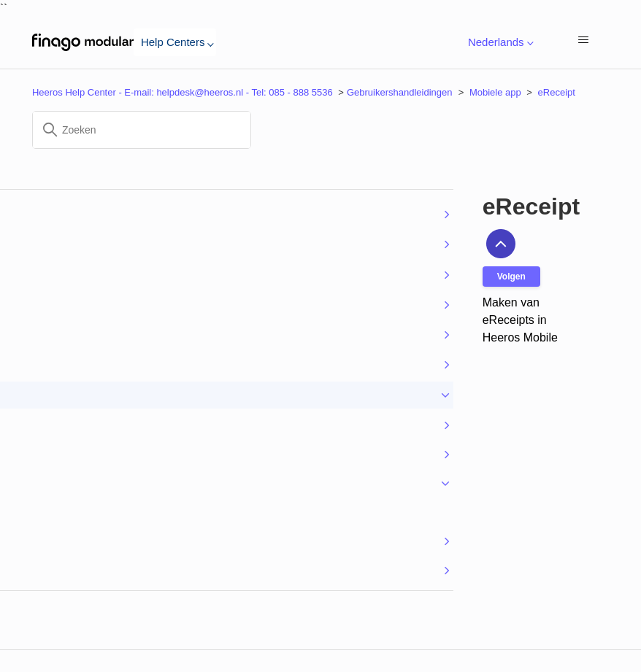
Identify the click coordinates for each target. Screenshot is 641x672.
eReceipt (557, 92)
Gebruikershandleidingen (400, 92)
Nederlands (498, 43)
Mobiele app (495, 92)
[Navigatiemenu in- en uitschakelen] (583, 41)
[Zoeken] (142, 130)
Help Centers (175, 42)
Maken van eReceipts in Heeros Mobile (520, 320)
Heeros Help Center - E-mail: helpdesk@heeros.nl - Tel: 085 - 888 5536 (183, 92)
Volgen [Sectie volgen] (511, 277)
